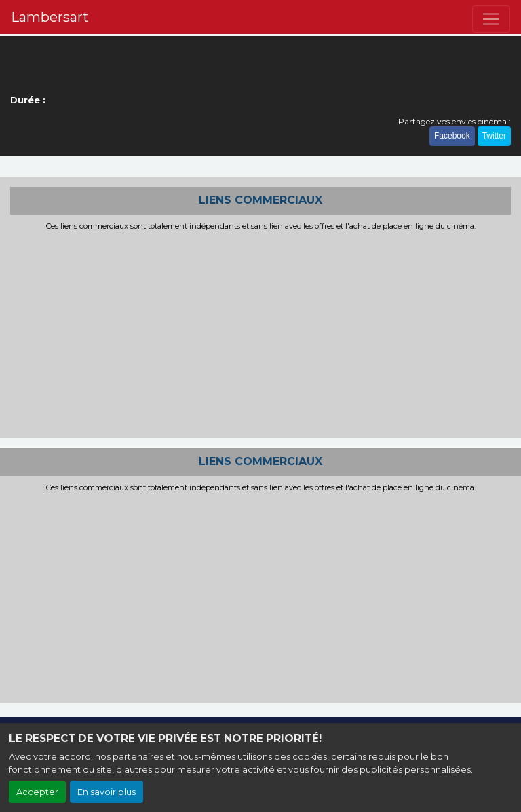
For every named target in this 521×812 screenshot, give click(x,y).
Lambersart (50, 17)
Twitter (494, 136)
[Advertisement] (260, 333)
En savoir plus (107, 792)
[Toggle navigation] (491, 19)
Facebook (452, 136)
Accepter (37, 792)
